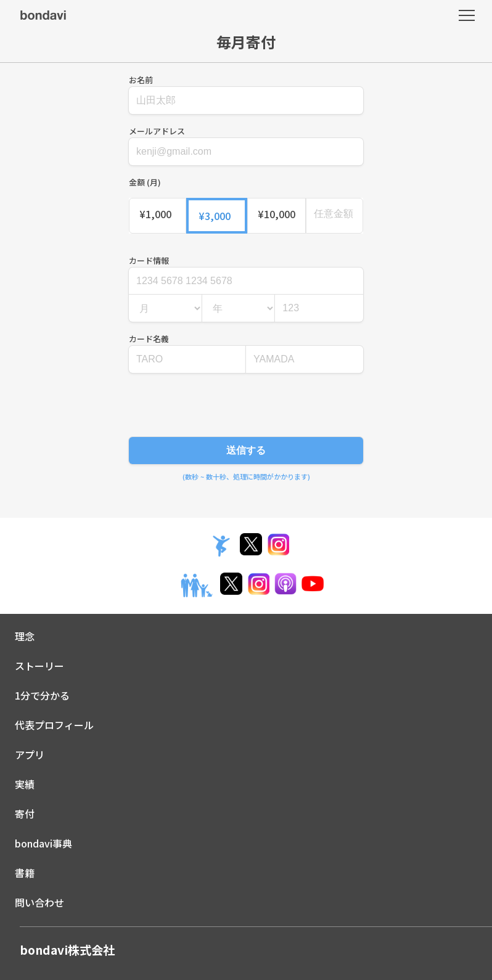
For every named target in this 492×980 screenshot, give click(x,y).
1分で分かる (42, 695)
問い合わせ (39, 902)
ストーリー (39, 666)
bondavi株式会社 (67, 950)
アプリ (30, 754)
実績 (25, 784)
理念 (25, 636)
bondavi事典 (43, 843)
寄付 (25, 814)
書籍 (25, 873)
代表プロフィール (54, 725)
